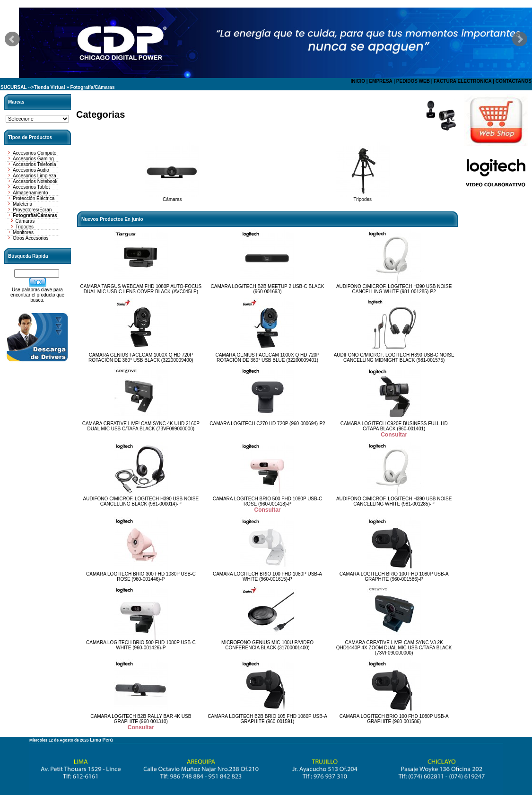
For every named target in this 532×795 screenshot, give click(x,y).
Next (520, 39)
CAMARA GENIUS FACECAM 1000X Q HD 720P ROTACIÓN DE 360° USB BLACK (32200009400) (141, 358)
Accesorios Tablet (31, 187)
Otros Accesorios (31, 238)
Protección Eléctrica (34, 198)
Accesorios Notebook (35, 181)
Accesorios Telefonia (35, 164)
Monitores (23, 232)
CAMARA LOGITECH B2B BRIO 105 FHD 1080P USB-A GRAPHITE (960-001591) (267, 719)
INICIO (358, 81)
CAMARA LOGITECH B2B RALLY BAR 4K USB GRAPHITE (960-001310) (141, 719)
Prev (12, 39)
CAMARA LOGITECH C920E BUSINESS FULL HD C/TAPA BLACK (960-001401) (394, 426)
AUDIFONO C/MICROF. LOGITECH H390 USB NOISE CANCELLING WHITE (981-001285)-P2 (394, 289)
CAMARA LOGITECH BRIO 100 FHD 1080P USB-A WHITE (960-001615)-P (267, 577)
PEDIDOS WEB (413, 81)
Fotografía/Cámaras (93, 87)
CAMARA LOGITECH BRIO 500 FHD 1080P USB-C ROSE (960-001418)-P (268, 501)
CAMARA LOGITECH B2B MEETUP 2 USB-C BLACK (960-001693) (268, 289)
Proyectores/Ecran (32, 210)
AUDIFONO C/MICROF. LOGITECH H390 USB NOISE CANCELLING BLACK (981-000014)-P (141, 501)
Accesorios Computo (35, 153)
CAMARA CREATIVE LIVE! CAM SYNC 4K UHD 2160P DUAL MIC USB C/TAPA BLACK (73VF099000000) (141, 426)
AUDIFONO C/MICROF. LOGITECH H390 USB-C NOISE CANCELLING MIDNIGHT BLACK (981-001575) (394, 358)
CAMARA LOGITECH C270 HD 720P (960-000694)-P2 (267, 424)
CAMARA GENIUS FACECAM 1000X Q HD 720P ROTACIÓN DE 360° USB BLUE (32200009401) (267, 358)
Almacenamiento (30, 193)
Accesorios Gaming (33, 159)
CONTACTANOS (514, 81)
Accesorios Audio (31, 170)
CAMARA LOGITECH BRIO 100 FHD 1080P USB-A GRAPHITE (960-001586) (394, 719)
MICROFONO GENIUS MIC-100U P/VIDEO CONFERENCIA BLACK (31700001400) (267, 645)
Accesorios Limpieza (35, 176)
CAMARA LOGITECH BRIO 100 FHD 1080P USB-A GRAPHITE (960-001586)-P (394, 577)
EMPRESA (380, 81)
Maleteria (22, 204)
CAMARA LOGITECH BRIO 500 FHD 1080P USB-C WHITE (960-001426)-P (141, 645)
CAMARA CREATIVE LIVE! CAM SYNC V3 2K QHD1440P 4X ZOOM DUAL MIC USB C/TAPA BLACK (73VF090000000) (394, 648)
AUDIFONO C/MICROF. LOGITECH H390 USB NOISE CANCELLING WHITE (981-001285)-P (394, 501)
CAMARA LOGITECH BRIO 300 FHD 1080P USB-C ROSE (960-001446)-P (141, 577)
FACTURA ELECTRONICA (462, 81)
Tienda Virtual (50, 87)
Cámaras (25, 221)
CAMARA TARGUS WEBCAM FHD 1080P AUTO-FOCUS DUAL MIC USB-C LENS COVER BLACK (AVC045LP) (141, 289)
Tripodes (25, 227)
